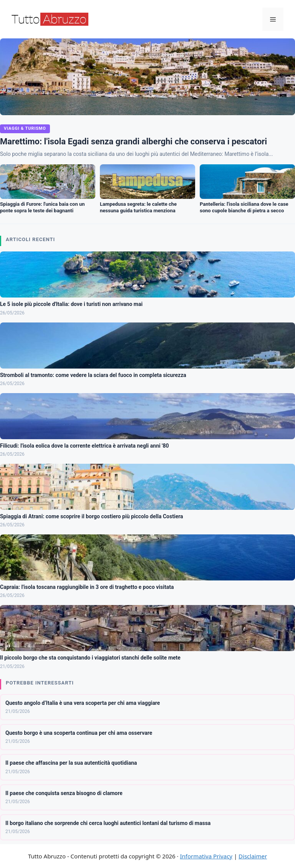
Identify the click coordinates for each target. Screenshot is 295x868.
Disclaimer (253, 856)
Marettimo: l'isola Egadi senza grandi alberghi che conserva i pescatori (133, 141)
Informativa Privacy (206, 856)
